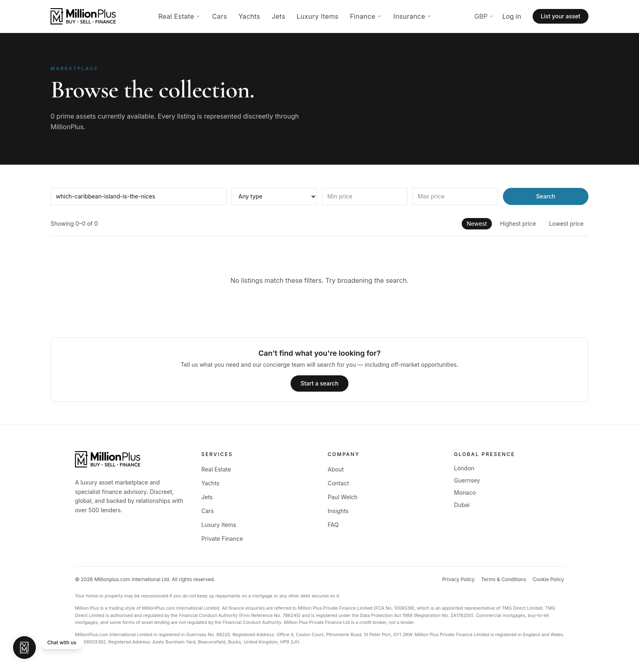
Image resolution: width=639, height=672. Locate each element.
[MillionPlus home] (83, 16)
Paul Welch (343, 497)
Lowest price (566, 224)
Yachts (249, 16)
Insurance (412, 16)
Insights (338, 511)
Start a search (319, 383)
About (336, 469)
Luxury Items (318, 16)
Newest (477, 224)
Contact (338, 483)
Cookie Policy (548, 579)
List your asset (561, 16)
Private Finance (222, 539)
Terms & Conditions (503, 579)
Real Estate (179, 16)
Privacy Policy (458, 579)
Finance (366, 16)
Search (545, 196)
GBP (484, 16)
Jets (278, 16)
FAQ (333, 525)
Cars (219, 16)
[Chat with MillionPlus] (48, 648)
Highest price (518, 224)
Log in (511, 16)
